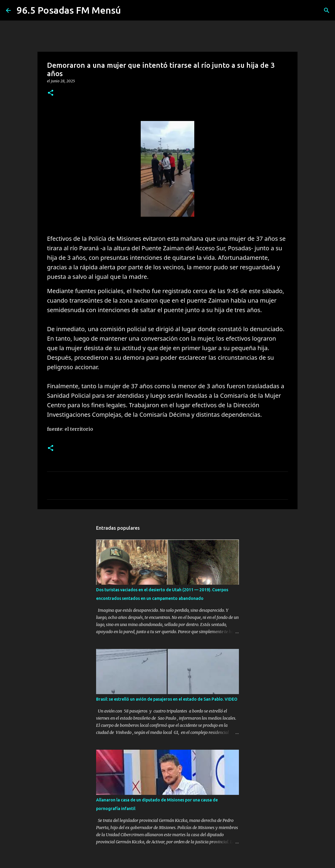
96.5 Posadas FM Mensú (69, 10)
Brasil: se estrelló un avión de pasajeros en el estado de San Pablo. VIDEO (167, 699)
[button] (51, 93)
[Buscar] (327, 10)
